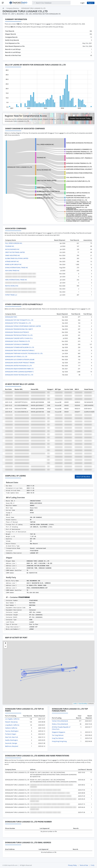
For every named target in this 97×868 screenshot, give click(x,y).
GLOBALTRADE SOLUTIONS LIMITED (48, 191)
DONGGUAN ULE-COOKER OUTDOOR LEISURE (20, 359)
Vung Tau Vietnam (58, 738)
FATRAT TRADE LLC (11, 295)
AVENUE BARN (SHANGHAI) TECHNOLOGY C (80, 143)
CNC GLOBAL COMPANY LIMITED (77, 215)
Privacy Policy (72, 865)
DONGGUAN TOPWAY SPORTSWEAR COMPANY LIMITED (23, 326)
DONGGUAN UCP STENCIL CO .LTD (16, 357)
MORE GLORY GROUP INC (45, 198)
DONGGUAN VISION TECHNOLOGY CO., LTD (19, 375)
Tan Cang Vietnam (58, 735)
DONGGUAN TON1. (11, 317)
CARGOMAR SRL (71, 209)
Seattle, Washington (12, 740)
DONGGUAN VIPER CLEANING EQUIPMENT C (19, 372)
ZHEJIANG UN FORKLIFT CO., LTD (77, 207)
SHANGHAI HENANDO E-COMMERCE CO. (79, 149)
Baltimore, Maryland (12, 746)
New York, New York (12, 737)
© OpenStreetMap (82, 704)
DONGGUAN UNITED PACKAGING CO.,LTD (18, 366)
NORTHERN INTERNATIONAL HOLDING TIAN (80, 169)
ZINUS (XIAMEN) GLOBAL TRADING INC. (79, 203)
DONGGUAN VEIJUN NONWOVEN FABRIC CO (19, 369)
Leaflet (75, 704)
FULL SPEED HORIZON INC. (45, 144)
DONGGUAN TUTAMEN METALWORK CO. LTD (20, 347)
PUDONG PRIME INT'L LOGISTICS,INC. (78, 221)
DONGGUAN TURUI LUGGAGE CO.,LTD (20, 167)
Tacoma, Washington (12, 731)
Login (82, 3)
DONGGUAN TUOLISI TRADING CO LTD (17, 341)
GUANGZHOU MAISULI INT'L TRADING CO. (80, 158)
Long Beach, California (12, 725)
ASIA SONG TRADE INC (12, 271)
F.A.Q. (93, 865)
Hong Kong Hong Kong (59, 741)
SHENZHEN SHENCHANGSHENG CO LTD (79, 167)
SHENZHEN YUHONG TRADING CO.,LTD (79, 163)
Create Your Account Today (80, 118)
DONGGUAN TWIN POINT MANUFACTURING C (20, 350)
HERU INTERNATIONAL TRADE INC (16, 280)
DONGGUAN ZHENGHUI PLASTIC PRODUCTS (80, 216)
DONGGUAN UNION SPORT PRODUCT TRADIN (20, 363)
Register (91, 3)
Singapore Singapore (59, 732)
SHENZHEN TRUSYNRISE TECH (76, 196)
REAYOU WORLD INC (12, 286)
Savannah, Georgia (11, 743)
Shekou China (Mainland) (60, 724)
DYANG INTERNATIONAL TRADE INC (17, 268)
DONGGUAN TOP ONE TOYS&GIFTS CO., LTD (19, 320)
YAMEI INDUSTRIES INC (44, 187)
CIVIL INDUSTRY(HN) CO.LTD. (75, 177)
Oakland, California (11, 728)
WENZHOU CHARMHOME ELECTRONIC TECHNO (81, 154)
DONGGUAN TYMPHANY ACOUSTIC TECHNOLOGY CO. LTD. (24, 353)
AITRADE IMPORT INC (44, 195)
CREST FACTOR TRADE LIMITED (47, 180)
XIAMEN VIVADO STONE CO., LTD (77, 200)
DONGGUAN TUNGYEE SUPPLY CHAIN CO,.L (19, 338)
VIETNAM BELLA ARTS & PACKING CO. (78, 193)
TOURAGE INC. (41, 158)
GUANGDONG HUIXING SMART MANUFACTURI (81, 213)
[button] (5, 643)
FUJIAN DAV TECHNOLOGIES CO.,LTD (78, 198)
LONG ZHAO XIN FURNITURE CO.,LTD (78, 181)
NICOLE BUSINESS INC (44, 170)
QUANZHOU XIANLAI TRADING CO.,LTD (79, 202)
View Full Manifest (83, 477)
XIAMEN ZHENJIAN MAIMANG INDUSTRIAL (80, 187)
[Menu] (3, 3)
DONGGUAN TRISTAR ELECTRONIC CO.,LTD (19, 335)
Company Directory (13, 8)
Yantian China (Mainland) (60, 721)
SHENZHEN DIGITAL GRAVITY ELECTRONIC (80, 210)
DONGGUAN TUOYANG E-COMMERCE (17, 344)
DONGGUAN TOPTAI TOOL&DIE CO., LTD (18, 323)
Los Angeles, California (12, 719)
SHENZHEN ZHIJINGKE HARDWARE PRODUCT (81, 212)
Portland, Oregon (11, 734)
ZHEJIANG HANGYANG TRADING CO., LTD (79, 152)
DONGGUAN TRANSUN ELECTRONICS (17, 332)
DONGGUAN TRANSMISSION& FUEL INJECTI (19, 329)
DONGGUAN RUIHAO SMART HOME (78, 205)
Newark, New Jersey (11, 722)
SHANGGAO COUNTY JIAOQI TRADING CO (79, 218)
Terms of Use (84, 865)
